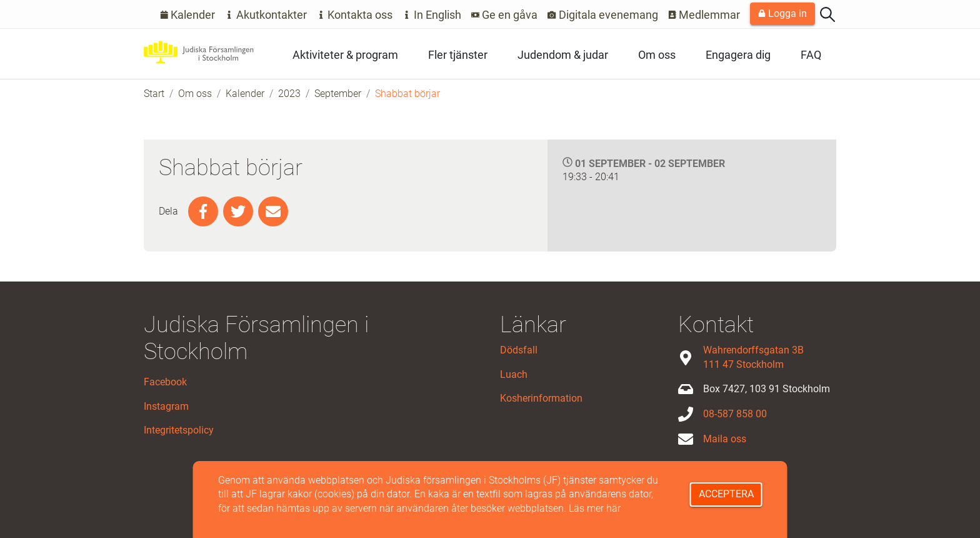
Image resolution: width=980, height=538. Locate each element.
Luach (514, 374)
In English (432, 15)
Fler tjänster (458, 55)
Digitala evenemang (603, 15)
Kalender (188, 15)
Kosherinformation (541, 398)
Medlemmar (704, 15)
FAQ (811, 55)
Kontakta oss (355, 15)
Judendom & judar (563, 55)
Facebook (165, 382)
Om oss (657, 55)
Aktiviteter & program (345, 55)
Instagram (166, 406)
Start (154, 94)
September (338, 94)
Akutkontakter (266, 15)
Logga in (782, 13)
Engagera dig (738, 55)
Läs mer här (595, 508)
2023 (289, 94)
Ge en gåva (505, 15)
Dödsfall (519, 350)
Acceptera (726, 494)
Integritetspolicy (179, 430)
